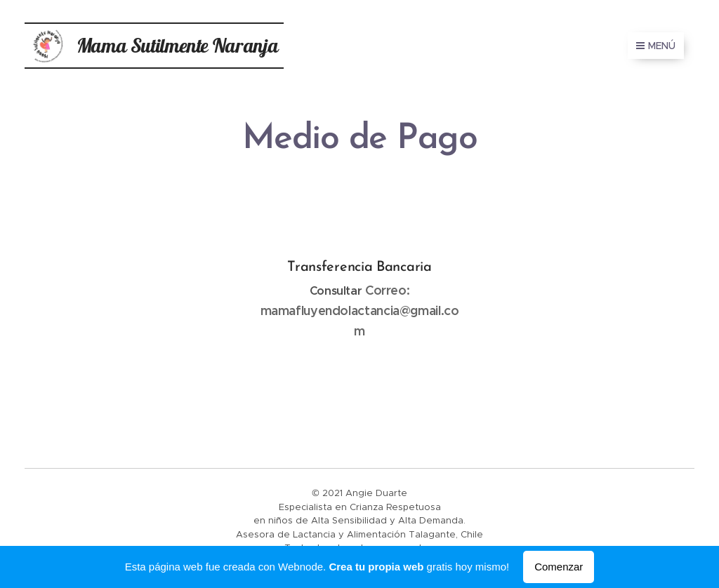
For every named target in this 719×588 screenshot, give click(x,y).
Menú (656, 46)
